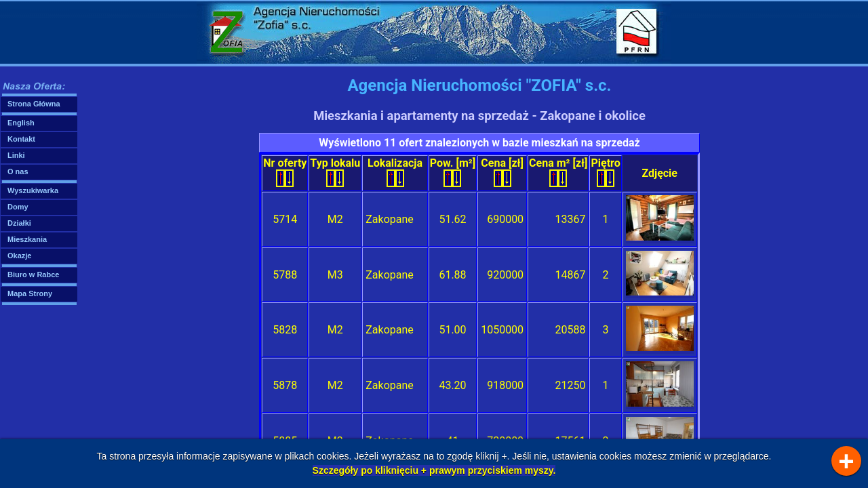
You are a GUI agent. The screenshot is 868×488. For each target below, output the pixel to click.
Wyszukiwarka (33, 190)
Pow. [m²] (453, 172)
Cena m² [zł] (558, 172)
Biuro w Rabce (33, 274)
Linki (16, 155)
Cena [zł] (502, 172)
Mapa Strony (30, 293)
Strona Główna (34, 104)
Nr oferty (285, 172)
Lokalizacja (395, 172)
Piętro (605, 172)
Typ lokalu (335, 172)
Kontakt (21, 139)
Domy (18, 207)
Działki (19, 223)
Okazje (19, 256)
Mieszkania (27, 239)
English (21, 123)
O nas (18, 171)
